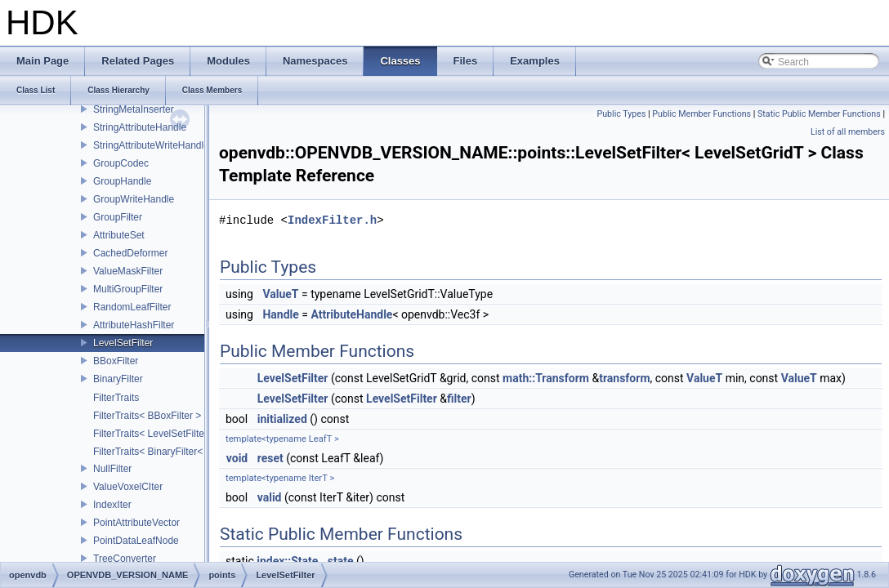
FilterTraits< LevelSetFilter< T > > (166, 434)
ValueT (280, 294)
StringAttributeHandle (140, 127)
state (341, 561)
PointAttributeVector (136, 523)
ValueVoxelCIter (128, 487)
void (237, 458)
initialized (282, 419)
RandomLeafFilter (132, 307)
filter (459, 399)
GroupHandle (122, 181)
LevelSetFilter (123, 343)
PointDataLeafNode (136, 541)
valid (270, 497)
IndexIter (112, 505)
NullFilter (112, 469)
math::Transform (546, 378)
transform (624, 378)
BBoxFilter (116, 361)
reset (270, 458)
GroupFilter (118, 217)
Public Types (621, 114)
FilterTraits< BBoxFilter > (147, 416)
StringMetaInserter (134, 109)
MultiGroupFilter (128, 289)
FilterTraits (116, 398)
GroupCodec (121, 163)
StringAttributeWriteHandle (151, 145)
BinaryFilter (118, 379)
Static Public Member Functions (819, 114)
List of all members (848, 132)
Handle (280, 314)
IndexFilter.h (332, 220)
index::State (287, 561)
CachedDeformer (130, 253)
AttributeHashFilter (134, 325)
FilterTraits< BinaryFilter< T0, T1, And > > (183, 452)
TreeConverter (125, 559)
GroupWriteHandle (134, 199)
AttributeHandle (351, 314)
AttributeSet (119, 235)
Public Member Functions (701, 114)
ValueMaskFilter (128, 271)
